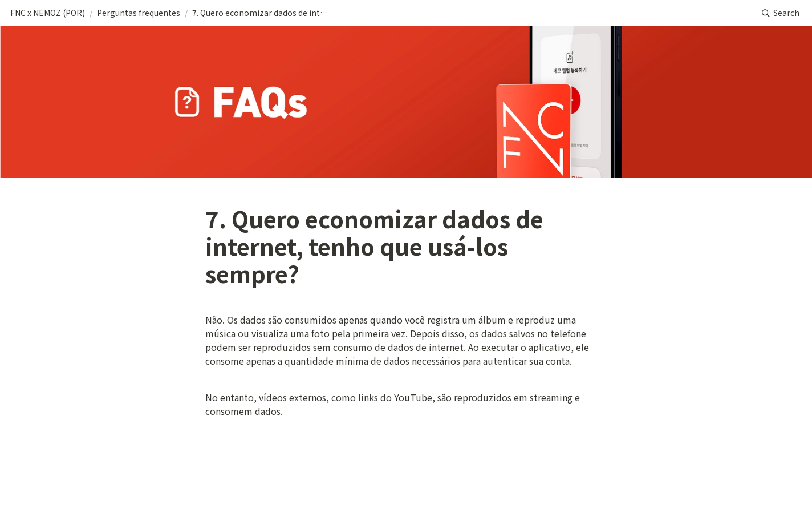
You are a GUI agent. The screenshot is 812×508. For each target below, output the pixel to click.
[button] (48, 13)
